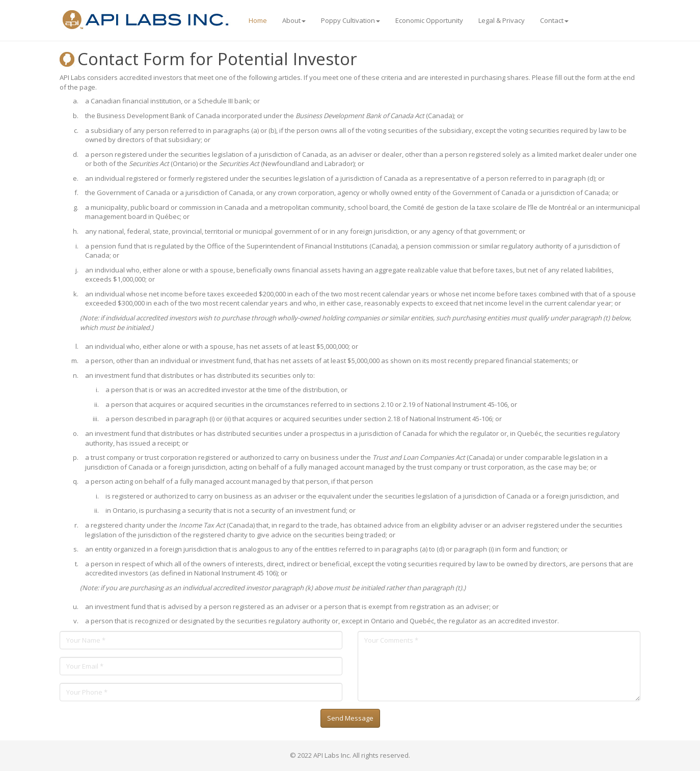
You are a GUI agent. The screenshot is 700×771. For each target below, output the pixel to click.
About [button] (294, 20)
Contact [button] (554, 20)
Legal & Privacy (502, 20)
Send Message (350, 718)
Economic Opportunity (429, 20)
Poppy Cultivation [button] (351, 20)
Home (258, 20)
